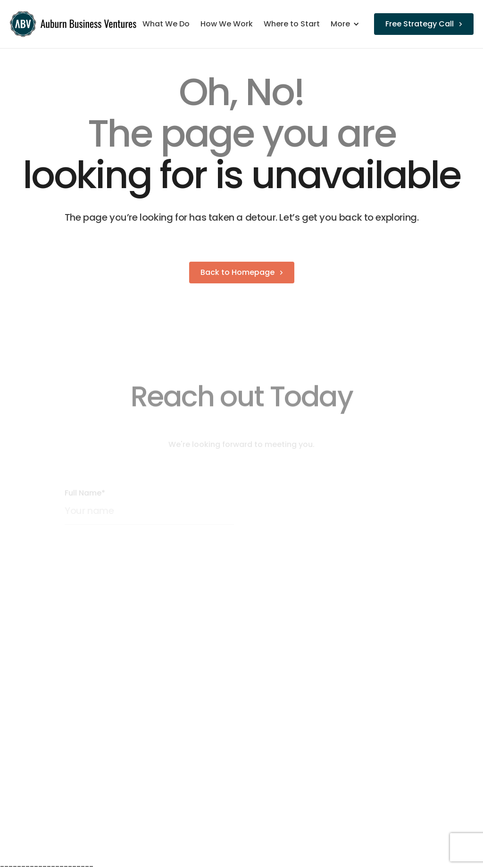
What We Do (166, 24)
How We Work (227, 24)
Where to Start (292, 24)
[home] (75, 24)
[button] (350, 24)
